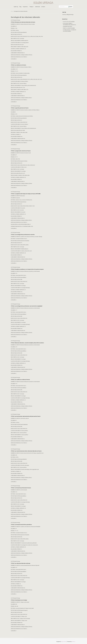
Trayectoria (25, 7)
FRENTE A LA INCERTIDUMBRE (69, 28)
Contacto (43, 7)
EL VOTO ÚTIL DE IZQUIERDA (69, 22)
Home (12, 11)
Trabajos (32, 7)
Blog (20, 7)
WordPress (74, 642)
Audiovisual (37, 7)
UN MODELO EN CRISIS (68, 26)
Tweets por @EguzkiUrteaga (68, 15)
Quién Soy (16, 7)
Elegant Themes (64, 642)
